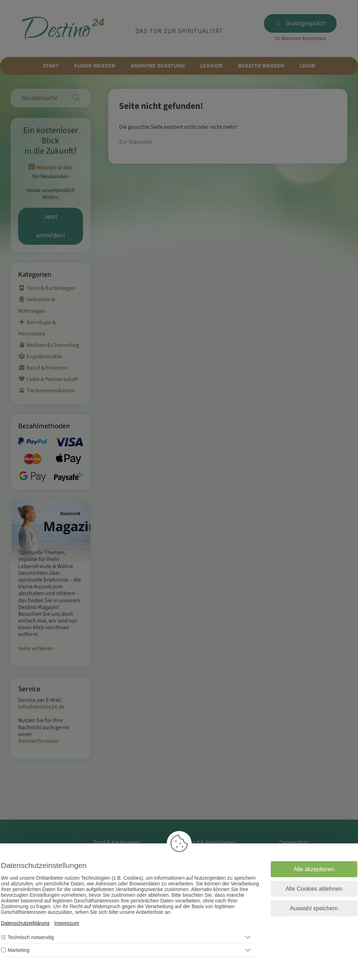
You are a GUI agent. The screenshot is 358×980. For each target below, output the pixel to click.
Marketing (18, 950)
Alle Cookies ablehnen (314, 889)
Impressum (67, 923)
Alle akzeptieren (314, 869)
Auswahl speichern (314, 908)
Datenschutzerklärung (25, 923)
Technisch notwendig (31, 937)
